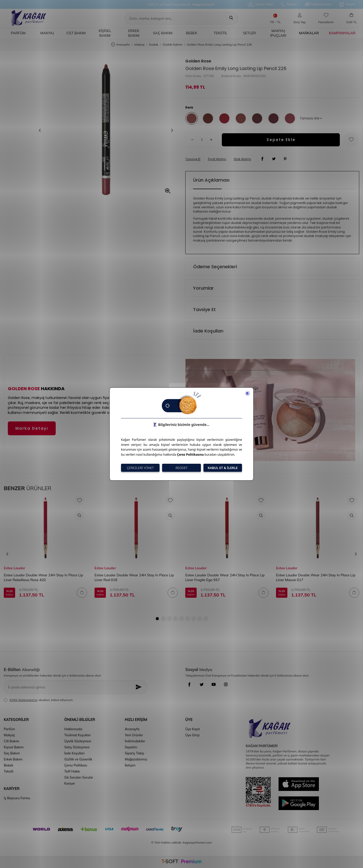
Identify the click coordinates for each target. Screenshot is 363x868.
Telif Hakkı (72, 771)
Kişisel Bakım (105, 33)
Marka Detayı (32, 428)
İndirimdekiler (135, 741)
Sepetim (131, 747)
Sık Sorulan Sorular (79, 777)
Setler (249, 33)
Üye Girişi (192, 735)
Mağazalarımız (318, 5)
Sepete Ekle (281, 140)
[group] (106, 130)
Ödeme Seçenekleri (215, 267)
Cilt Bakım (76, 33)
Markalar (309, 33)
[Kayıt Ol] (140, 687)
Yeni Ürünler (134, 735)
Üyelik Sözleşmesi (78, 741)
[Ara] (231, 18)
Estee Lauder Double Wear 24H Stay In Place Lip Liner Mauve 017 (316, 577)
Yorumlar (203, 288)
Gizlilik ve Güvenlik (78, 759)
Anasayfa (120, 45)
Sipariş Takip (260, 4)
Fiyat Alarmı (217, 159)
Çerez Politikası (76, 765)
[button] (41, 130)
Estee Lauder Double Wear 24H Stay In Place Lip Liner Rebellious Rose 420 (43, 577)
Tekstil (221, 33)
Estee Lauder (14, 568)
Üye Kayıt (192, 729)
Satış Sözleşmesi (77, 747)
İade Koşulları (208, 331)
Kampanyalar (342, 33)
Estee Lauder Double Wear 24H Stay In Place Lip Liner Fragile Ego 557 (225, 577)
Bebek (192, 33)
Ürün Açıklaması (211, 180)
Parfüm (18, 33)
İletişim (289, 5)
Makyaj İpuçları (278, 33)
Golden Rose (198, 61)
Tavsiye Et (193, 159)
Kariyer (347, 5)
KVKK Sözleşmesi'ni (23, 700)
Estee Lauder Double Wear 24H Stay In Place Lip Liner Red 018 (134, 577)
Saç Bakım (163, 33)
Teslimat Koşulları (78, 735)
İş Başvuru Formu (17, 798)
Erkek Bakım (134, 33)
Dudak (154, 44)
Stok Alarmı (242, 159)
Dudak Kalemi (173, 44)
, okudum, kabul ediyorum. (39, 700)
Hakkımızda (73, 729)
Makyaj (47, 33)
